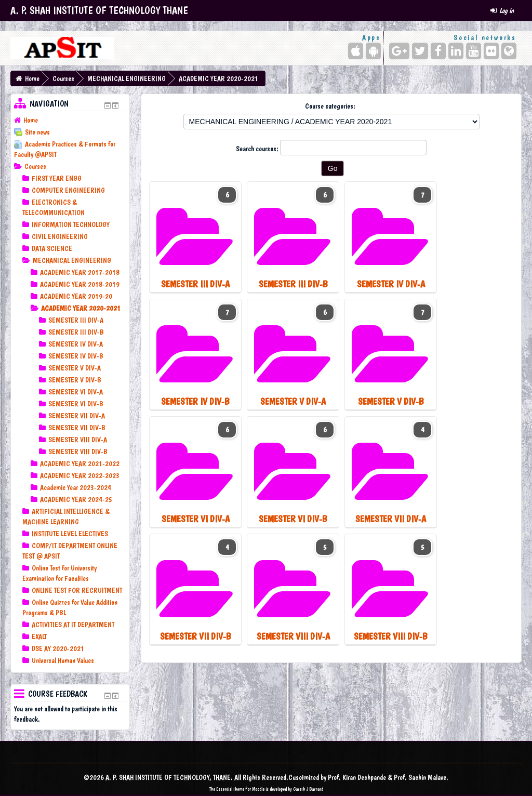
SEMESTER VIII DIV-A (78, 440)
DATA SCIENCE (52, 248)
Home (32, 78)
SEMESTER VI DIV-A (76, 392)
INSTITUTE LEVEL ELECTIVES (70, 534)
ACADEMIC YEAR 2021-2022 (80, 463)
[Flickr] (491, 51)
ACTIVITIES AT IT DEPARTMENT (73, 625)
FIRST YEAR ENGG (57, 178)
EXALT (39, 636)
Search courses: (258, 149)
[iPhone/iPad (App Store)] (356, 51)
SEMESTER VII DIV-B (77, 428)
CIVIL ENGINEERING (60, 236)
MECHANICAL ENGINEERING (127, 78)
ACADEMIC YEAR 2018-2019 (80, 284)
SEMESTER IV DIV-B (76, 356)
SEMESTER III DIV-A (76, 320)
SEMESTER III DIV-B (76, 332)
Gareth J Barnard (308, 789)
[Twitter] (420, 51)
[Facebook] (438, 51)
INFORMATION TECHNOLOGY (71, 224)
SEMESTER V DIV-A (75, 368)
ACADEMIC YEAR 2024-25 (76, 499)
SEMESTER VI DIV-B (76, 404)
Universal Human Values (63, 660)
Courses (63, 78)
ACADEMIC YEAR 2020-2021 (218, 78)
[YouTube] (474, 51)
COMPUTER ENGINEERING (68, 190)
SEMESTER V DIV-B (75, 380)
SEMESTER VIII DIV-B (78, 452)
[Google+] (399, 51)
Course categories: (330, 106)
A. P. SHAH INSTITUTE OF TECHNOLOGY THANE (99, 10)
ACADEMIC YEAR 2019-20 (76, 296)
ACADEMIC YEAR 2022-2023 (80, 475)
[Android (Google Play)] (373, 51)
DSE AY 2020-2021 (58, 648)
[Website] (509, 51)
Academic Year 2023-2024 (76, 487)
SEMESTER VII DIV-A (77, 416)
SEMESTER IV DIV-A (76, 344)
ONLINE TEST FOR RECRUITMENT (77, 590)
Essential (224, 789)
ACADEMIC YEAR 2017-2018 (80, 272)
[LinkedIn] (456, 51)
